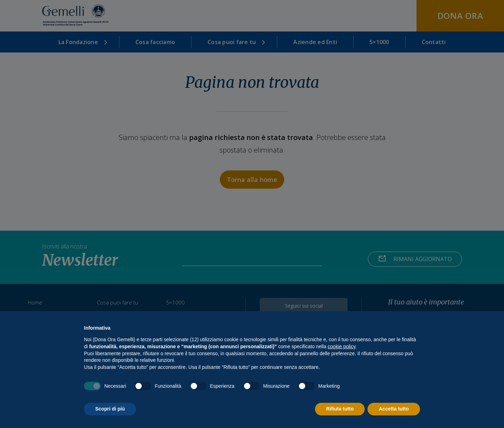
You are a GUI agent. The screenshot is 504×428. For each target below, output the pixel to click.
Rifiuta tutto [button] (340, 409)
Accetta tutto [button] (394, 409)
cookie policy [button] (341, 346)
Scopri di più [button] (110, 409)
